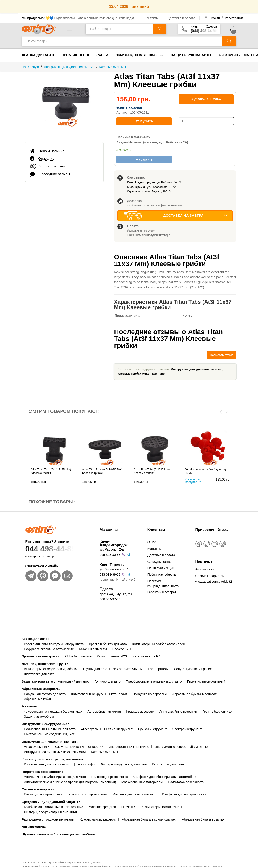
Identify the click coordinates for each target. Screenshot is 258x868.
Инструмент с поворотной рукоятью (181, 747)
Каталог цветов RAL (147, 656)
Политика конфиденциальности (164, 584)
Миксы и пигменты (93, 649)
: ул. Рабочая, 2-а (154, 182)
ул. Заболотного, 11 (114, 569)
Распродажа (32, 819)
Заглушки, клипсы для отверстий (79, 747)
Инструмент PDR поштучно (129, 747)
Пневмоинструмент (118, 729)
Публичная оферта (162, 574)
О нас (152, 542)
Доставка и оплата (181, 18)
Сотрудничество (159, 562)
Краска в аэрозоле (140, 712)
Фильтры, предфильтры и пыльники (50, 812)
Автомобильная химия (104, 712)
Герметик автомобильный (206, 681)
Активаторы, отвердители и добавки (51, 669)
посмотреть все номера (40, 556)
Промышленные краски (85, 55)
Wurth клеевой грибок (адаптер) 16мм (206, 471)
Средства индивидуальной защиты (51, 802)
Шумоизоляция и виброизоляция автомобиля (58, 834)
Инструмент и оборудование (45, 724)
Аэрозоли (30, 706)
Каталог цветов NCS (112, 656)
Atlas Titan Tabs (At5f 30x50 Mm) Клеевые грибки (102, 471)
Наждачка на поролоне (150, 694)
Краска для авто (38, 55)
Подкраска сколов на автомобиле (49, 649)
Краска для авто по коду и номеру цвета (54, 644)
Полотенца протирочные (110, 777)
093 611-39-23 (110, 574)
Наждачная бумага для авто (45, 694)
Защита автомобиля (39, 717)
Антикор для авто (108, 681)
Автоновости (205, 569)
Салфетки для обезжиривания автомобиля (165, 777)
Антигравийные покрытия (178, 712)
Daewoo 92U (122, 649)
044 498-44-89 (57, 549)
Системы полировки (39, 789)
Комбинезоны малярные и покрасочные (54, 807)
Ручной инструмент (153, 729)
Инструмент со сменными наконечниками (55, 752)
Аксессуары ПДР (37, 747)
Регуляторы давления (168, 764)
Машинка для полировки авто (135, 794)
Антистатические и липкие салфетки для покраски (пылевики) (70, 782)
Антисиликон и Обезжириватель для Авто (55, 777)
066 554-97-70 (110, 599)
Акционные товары (60, 819)
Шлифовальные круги (87, 694)
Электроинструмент (187, 729)
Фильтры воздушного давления (124, 764)
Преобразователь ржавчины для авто (154, 681)
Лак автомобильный (128, 669)
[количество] (206, 121)
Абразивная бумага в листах (203, 819)
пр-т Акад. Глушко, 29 (116, 594)
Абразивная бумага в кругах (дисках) (149, 819)
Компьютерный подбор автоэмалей (158, 644)
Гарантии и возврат (162, 592)
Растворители (158, 669)
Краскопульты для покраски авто (48, 764)
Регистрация (234, 18)
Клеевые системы (104, 752)
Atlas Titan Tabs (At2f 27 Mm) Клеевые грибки (152, 471)
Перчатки (128, 807)
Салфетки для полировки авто (185, 794)
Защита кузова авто (191, 55)
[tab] (64, 151)
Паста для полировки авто (43, 794)
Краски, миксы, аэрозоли (98, 819)
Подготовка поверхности (42, 772)
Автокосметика (34, 827)
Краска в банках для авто (108, 644)
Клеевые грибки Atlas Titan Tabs (141, 374)
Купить (144, 121)
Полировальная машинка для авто (50, 729)
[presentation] (221, 411)
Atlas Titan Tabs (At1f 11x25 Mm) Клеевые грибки (51, 471)
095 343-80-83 (110, 555)
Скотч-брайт (118, 694)
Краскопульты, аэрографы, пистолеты (53, 759)
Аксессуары (90, 729)
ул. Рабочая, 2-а (112, 549)
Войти (216, 18)
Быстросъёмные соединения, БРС (50, 734)
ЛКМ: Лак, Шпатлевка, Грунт (141, 55)
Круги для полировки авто (88, 794)
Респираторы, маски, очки (160, 807)
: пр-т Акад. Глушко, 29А (149, 192)
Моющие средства (102, 807)
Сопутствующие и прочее (193, 669)
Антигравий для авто (74, 681)
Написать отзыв (222, 355)
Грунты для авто (95, 669)
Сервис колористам (210, 576)
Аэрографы (86, 764)
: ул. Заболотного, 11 (152, 187)
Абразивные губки (37, 699)
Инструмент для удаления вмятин (196, 369)
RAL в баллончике (78, 656)
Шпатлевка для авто (39, 674)
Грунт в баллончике (217, 712)
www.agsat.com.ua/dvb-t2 (213, 582)
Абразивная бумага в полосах (195, 694)
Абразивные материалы (42, 689)
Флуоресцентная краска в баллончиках (53, 712)
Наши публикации (161, 568)
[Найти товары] (119, 29)
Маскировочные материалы (142, 782)
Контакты (152, 18)
